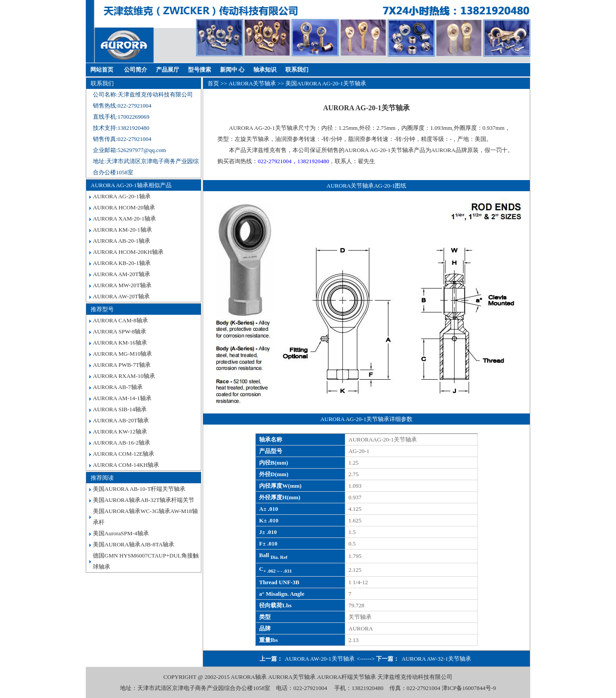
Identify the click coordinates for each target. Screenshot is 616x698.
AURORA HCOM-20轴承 (124, 207)
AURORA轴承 (249, 677)
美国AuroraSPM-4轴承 (121, 533)
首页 (213, 83)
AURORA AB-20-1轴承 (122, 241)
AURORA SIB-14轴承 (120, 409)
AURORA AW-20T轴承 (121, 296)
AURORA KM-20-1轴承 (122, 230)
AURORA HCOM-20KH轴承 (128, 252)
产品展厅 (168, 70)
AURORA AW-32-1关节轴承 (436, 659)
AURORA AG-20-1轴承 (122, 196)
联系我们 (297, 70)
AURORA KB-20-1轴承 (122, 263)
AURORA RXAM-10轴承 (124, 376)
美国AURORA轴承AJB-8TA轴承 (134, 544)
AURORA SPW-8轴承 (120, 331)
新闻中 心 (232, 70)
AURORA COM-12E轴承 (124, 454)
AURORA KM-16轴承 (120, 343)
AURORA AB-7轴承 (118, 387)
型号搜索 (200, 70)
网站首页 (102, 70)
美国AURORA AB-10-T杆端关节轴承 (139, 489)
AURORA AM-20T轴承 (122, 274)
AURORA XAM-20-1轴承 (124, 219)
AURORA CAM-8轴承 (120, 320)
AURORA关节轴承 (252, 83)
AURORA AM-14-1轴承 (122, 398)
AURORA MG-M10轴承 (122, 354)
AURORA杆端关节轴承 (346, 677)
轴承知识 (265, 70)
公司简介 (136, 70)
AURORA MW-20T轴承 (122, 285)
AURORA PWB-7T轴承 (122, 365)
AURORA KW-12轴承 (120, 431)
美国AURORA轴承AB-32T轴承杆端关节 (144, 500)
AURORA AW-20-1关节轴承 (320, 659)
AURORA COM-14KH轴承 (126, 465)
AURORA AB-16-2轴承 (122, 443)
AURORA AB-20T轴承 (121, 420)
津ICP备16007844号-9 (469, 688)
